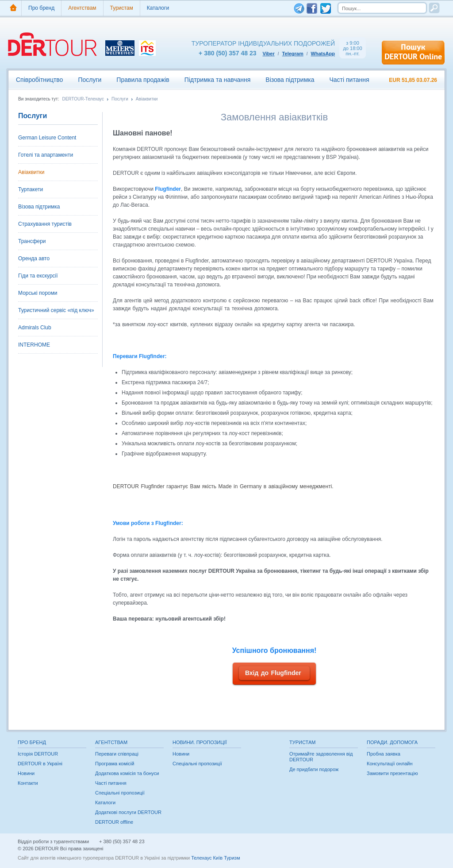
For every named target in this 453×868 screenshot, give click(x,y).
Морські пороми (38, 293)
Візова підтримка (290, 80)
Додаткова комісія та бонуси (127, 773)
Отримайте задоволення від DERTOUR (321, 757)
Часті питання (349, 80)
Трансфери (32, 241)
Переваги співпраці (117, 754)
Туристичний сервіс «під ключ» (56, 310)
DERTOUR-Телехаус (83, 99)
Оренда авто (34, 258)
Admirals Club (35, 328)
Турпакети (31, 189)
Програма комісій (115, 764)
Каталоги (158, 8)
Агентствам (82, 8)
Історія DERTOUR (38, 754)
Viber (268, 54)
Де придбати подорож (314, 769)
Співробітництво (39, 80)
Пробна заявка (384, 754)
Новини (26, 773)
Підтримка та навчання (217, 80)
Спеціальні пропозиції (120, 793)
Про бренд (41, 8)
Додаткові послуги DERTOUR (128, 812)
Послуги (90, 80)
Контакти (28, 783)
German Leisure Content (47, 138)
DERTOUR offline (114, 822)
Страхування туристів (45, 224)
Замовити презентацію (392, 773)
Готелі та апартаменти (46, 155)
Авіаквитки (147, 99)
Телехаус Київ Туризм (215, 858)
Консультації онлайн (390, 764)
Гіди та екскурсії (38, 276)
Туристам (122, 8)
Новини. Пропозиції (200, 742)
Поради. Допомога (392, 742)
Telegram (293, 54)
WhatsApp (323, 54)
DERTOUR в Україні (40, 764)
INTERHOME (34, 345)
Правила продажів (143, 80)
